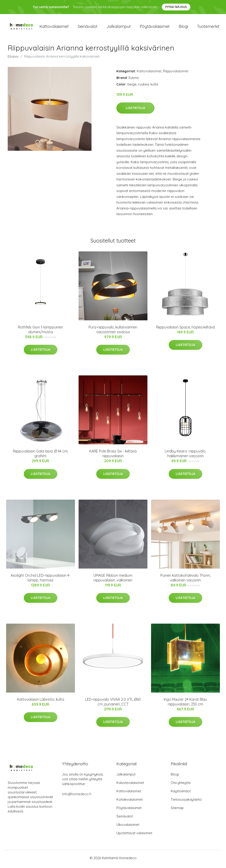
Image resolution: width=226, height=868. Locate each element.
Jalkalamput (119, 28)
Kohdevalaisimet (130, 802)
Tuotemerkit (208, 28)
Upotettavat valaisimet (134, 835)
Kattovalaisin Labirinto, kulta (41, 702)
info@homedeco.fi (77, 796)
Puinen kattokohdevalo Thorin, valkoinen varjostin (185, 580)
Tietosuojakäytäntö (186, 802)
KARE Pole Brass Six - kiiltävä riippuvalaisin (113, 456)
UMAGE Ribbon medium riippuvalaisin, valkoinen (113, 580)
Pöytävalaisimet (155, 28)
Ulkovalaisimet (128, 827)
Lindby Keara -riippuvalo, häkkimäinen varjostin (185, 456)
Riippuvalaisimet (176, 73)
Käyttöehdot (181, 793)
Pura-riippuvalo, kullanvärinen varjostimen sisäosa (113, 332)
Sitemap (177, 810)
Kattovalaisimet (54, 28)
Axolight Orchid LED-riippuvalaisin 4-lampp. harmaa (41, 580)
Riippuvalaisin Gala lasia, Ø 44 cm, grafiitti (41, 456)
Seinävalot (88, 28)
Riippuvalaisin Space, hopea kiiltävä (185, 329)
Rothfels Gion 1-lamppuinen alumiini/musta (40, 332)
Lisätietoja (135, 110)
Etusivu (13, 59)
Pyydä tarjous (176, 7)
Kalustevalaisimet (130, 785)
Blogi (183, 28)
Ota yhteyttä (181, 785)
